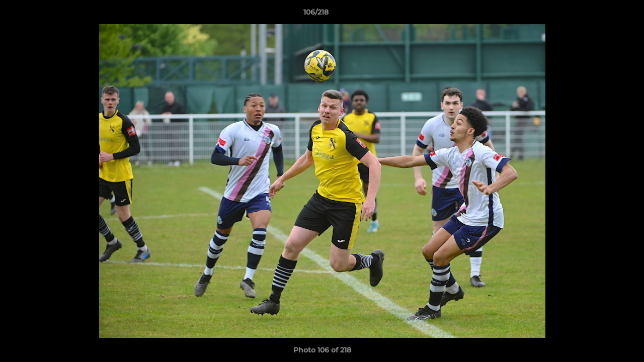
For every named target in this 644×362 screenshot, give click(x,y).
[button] (602, 15)
